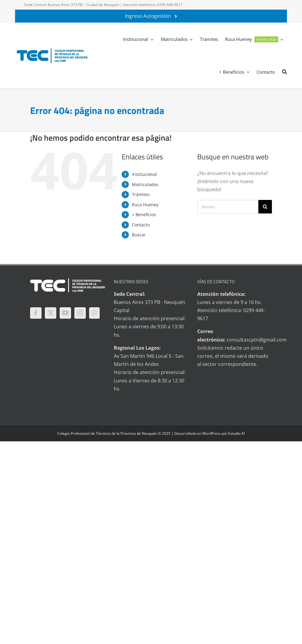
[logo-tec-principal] (52, 49)
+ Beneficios (144, 215)
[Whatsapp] (94, 313)
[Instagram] (80, 313)
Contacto (141, 225)
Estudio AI (237, 433)
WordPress (212, 433)
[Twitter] (51, 313)
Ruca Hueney (145, 205)
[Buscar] (285, 72)
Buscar (139, 235)
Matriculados (145, 184)
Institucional (144, 174)
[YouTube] (65, 313)
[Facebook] (36, 313)
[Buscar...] (228, 207)
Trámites (141, 194)
